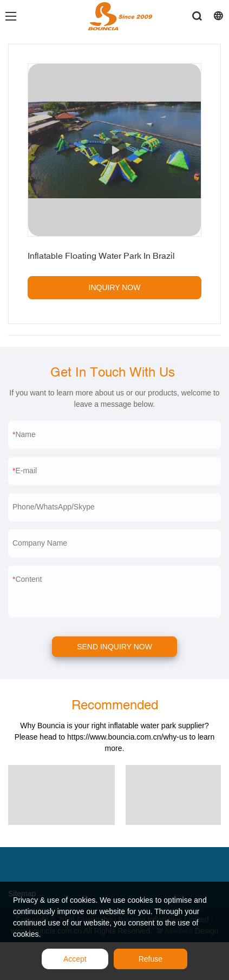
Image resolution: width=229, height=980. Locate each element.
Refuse (151, 959)
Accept (75, 959)
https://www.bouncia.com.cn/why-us (127, 737)
